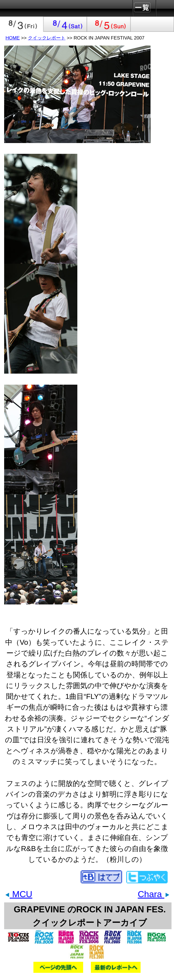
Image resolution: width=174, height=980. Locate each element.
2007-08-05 (109, 24)
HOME (13, 38)
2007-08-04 (65, 24)
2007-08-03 (22, 24)
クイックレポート (47, 38)
